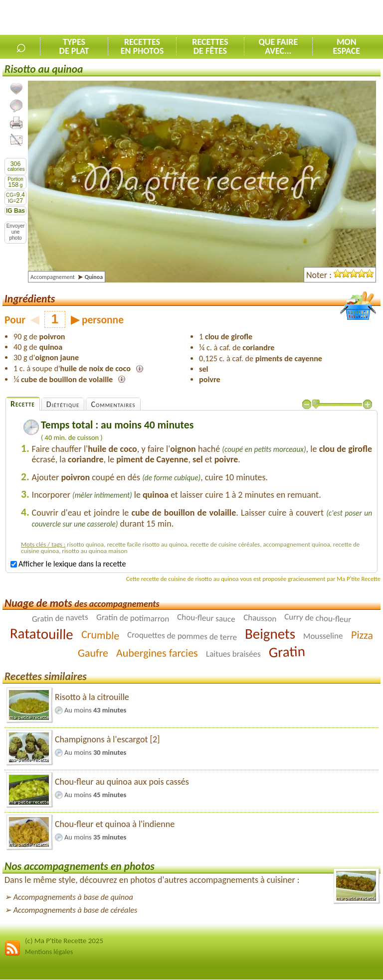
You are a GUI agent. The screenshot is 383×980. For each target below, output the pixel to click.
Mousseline (323, 636)
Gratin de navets (60, 618)
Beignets (270, 634)
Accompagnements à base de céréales (76, 910)
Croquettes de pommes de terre (182, 636)
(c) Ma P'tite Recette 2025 (64, 941)
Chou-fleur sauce (206, 618)
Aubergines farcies (157, 653)
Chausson (260, 618)
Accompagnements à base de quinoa (73, 897)
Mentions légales (49, 952)
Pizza (362, 635)
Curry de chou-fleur (318, 618)
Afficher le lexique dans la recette (68, 564)
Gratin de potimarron (133, 619)
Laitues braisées (233, 654)
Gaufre (93, 653)
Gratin (287, 652)
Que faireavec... (278, 46)
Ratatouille (42, 634)
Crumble (100, 635)
